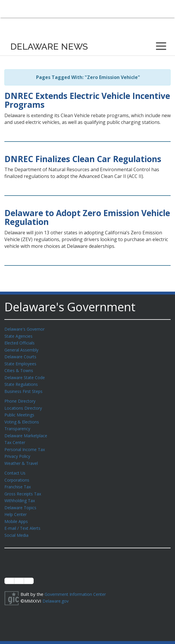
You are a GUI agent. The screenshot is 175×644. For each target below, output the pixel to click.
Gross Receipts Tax (24, 487)
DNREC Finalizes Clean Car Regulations (83, 159)
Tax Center (16, 438)
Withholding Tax (21, 493)
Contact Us (16, 467)
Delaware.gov (56, 592)
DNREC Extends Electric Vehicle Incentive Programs (87, 100)
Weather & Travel (22, 458)
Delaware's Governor (26, 329)
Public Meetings (20, 411)
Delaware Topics (21, 500)
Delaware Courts (21, 355)
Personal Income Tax (26, 444)
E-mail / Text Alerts (24, 520)
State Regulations (22, 382)
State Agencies (19, 336)
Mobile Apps (17, 513)
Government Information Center (77, 585)
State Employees (22, 362)
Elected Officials (21, 342)
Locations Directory (24, 405)
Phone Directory (21, 398)
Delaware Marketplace (27, 431)
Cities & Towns (20, 369)
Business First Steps (25, 389)
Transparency (18, 424)
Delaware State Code (26, 375)
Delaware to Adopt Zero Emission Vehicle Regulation (87, 217)
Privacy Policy (18, 451)
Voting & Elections (23, 418)
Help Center (17, 507)
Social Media (17, 527)
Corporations (18, 474)
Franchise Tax (18, 480)
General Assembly (23, 349)
